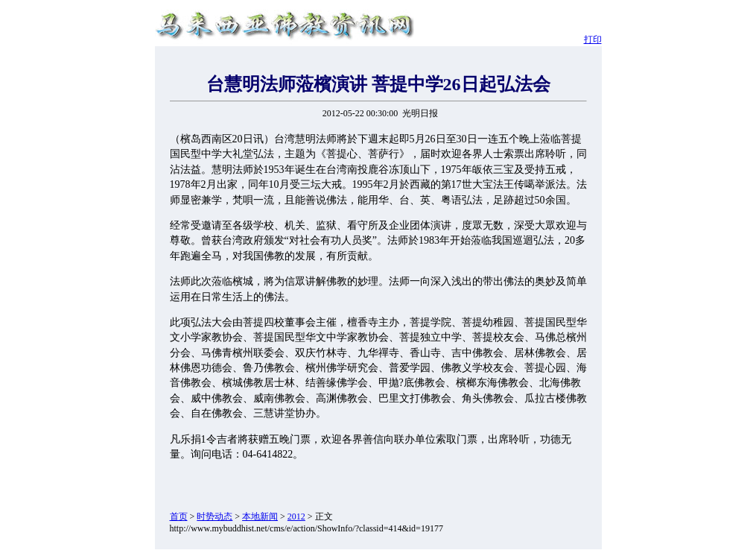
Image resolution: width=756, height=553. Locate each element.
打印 (593, 39)
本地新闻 (260, 516)
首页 (179, 516)
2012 (296, 516)
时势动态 (215, 516)
